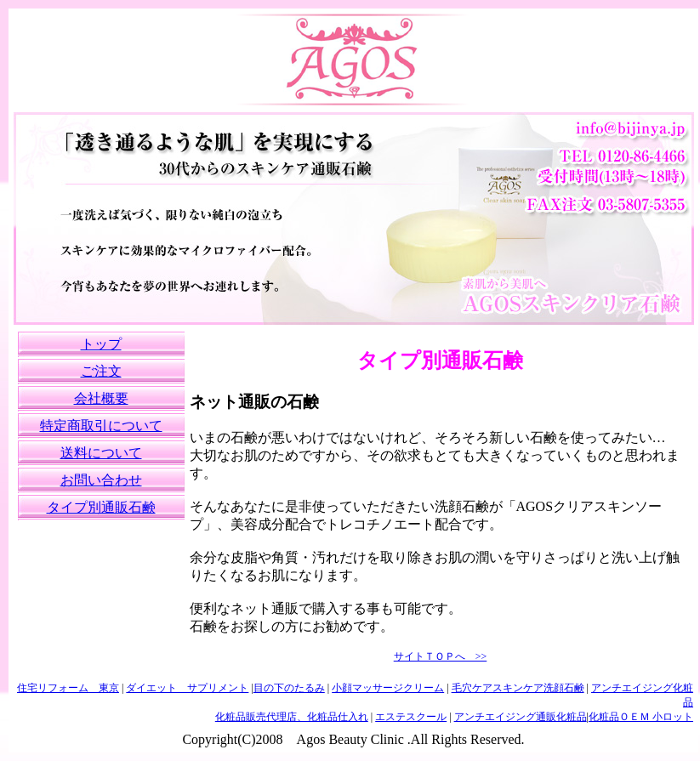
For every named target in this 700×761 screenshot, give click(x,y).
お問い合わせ (101, 480)
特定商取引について (101, 426)
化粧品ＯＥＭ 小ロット (641, 717)
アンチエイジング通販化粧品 (521, 717)
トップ (101, 344)
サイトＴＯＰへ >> (441, 656)
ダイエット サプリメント (187, 688)
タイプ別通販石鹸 (101, 507)
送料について (101, 453)
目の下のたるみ (289, 688)
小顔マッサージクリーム (388, 688)
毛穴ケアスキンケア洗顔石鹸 (518, 688)
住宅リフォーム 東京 (68, 688)
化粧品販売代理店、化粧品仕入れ (292, 717)
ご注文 (101, 371)
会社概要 (101, 398)
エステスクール (411, 717)
